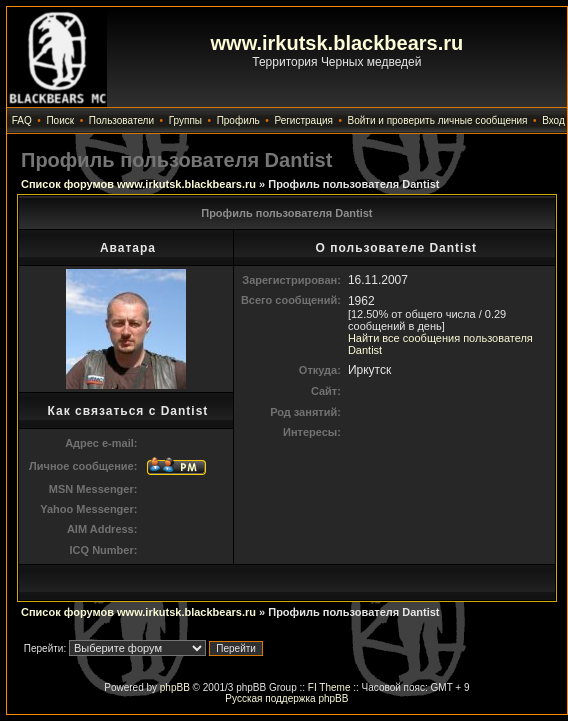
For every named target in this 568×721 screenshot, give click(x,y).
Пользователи (121, 120)
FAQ (22, 120)
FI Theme (329, 687)
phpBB (175, 687)
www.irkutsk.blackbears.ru (337, 43)
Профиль (238, 120)
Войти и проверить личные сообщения (438, 120)
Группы (185, 120)
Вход (553, 120)
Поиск (60, 120)
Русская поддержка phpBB (286, 698)
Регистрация (303, 120)
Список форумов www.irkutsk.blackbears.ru (138, 184)
